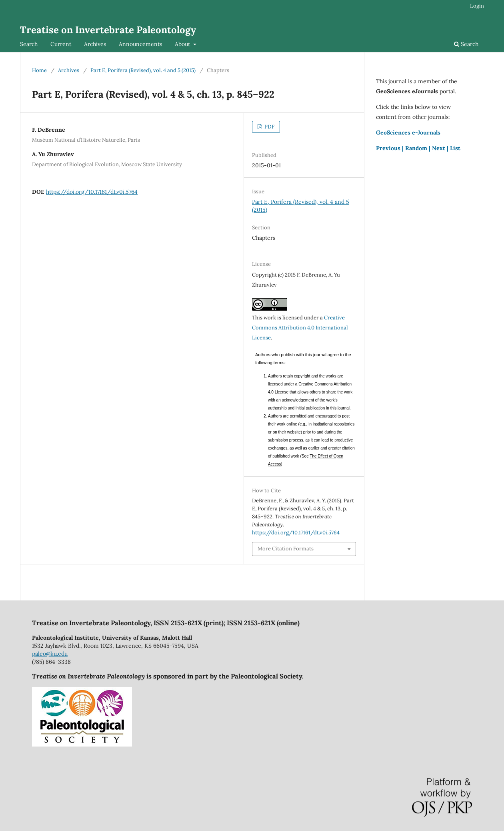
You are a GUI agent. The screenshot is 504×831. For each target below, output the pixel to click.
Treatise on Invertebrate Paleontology (108, 30)
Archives (95, 44)
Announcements (140, 44)
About (183, 44)
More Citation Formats (286, 549)
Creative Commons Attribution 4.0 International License (300, 328)
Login (477, 6)
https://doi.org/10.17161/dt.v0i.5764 (92, 192)
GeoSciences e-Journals (408, 132)
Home (39, 70)
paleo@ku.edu (50, 654)
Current (61, 44)
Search (29, 44)
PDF (269, 127)
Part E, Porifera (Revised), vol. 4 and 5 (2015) (143, 70)
